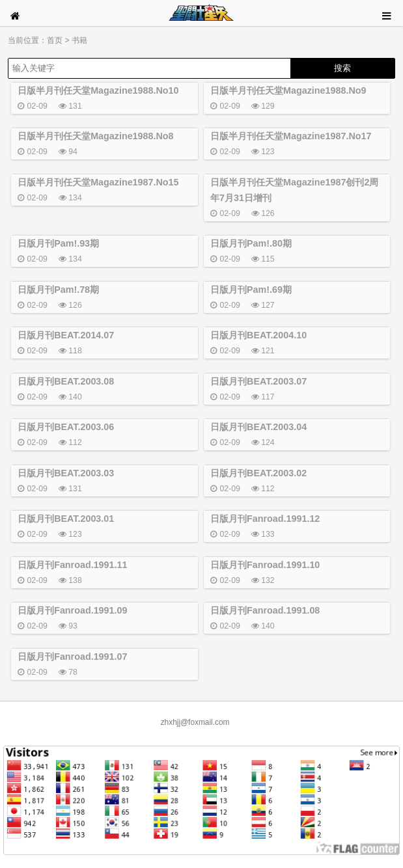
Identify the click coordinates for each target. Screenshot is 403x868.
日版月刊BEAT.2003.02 (258, 473)
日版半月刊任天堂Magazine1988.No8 (95, 136)
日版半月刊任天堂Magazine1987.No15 (98, 182)
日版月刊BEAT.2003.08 (66, 381)
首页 (55, 40)
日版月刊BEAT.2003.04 (258, 427)
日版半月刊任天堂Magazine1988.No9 (288, 90)
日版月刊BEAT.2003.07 (258, 381)
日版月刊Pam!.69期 (251, 290)
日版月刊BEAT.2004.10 (258, 335)
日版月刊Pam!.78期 (58, 290)
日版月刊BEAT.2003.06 (66, 427)
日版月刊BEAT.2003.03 (66, 473)
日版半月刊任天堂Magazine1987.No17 (291, 136)
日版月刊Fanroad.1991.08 (265, 610)
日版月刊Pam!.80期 (251, 243)
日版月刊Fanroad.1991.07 (72, 657)
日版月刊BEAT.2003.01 (66, 519)
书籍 (79, 40)
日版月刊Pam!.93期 (58, 243)
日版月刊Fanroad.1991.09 (72, 610)
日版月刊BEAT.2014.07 (66, 335)
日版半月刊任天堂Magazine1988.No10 (98, 90)
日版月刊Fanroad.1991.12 (265, 519)
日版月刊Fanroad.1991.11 (72, 565)
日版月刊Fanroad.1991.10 (265, 565)
